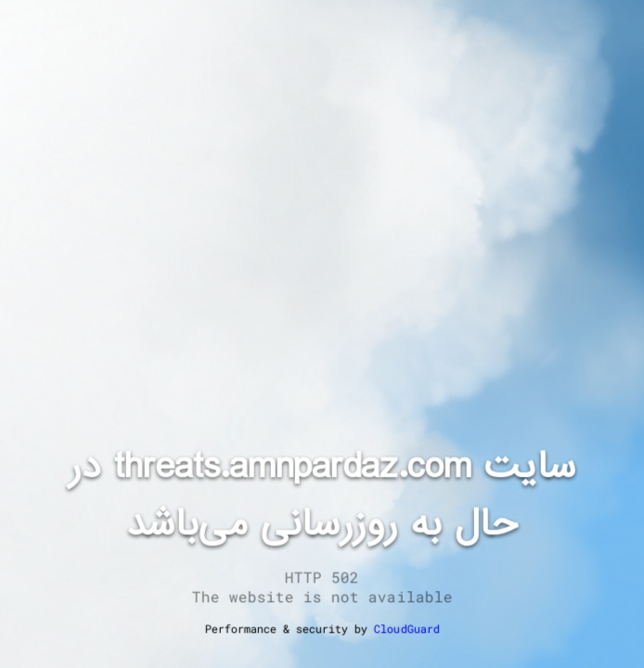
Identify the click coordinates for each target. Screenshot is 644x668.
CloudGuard (406, 628)
